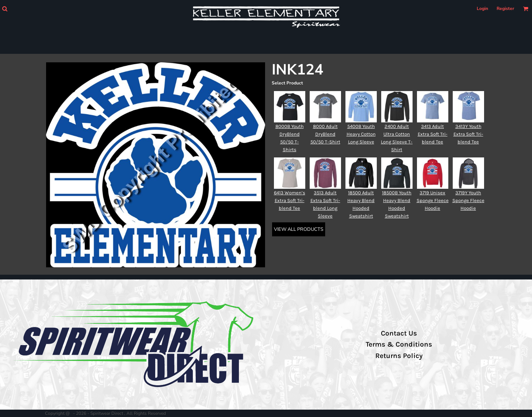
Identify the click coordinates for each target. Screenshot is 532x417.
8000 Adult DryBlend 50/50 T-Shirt (325, 134)
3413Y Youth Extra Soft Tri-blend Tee (468, 134)
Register (505, 8)
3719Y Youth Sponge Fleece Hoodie (468, 200)
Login (482, 8)
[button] (5, 9)
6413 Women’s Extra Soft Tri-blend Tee (290, 200)
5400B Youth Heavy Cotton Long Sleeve (361, 134)
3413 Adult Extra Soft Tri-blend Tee (433, 134)
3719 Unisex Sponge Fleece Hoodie (433, 200)
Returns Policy (399, 356)
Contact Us (399, 333)
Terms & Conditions (399, 344)
